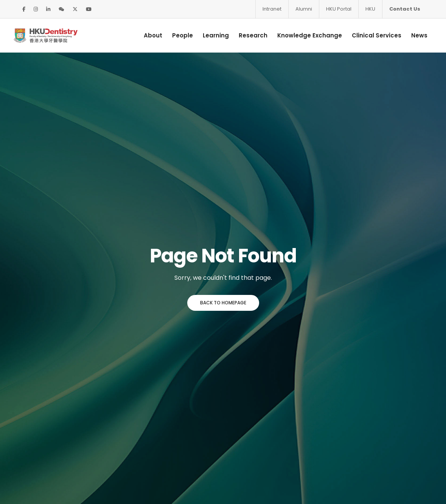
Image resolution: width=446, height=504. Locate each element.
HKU (370, 9)
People (177, 35)
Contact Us (405, 9)
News (414, 35)
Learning (211, 35)
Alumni (304, 9)
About (148, 35)
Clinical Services (371, 35)
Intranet (272, 9)
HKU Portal (339, 9)
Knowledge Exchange (304, 35)
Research (248, 35)
